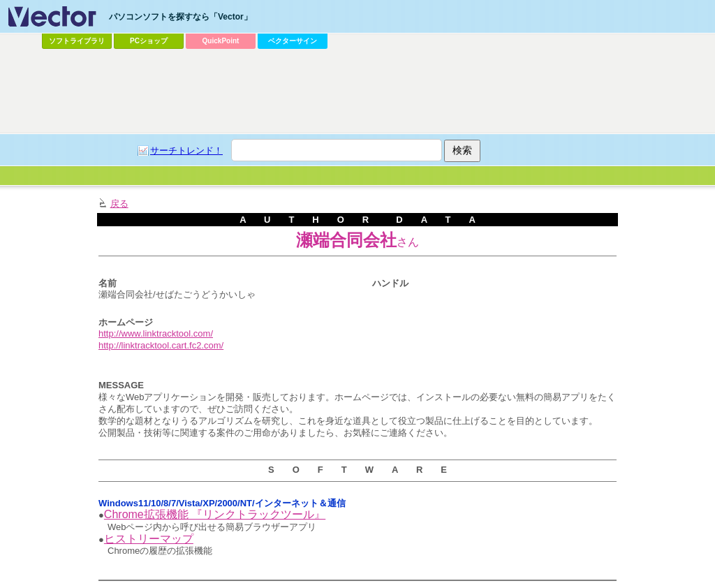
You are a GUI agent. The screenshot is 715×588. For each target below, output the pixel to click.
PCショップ (149, 41)
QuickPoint (221, 41)
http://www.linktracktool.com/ (156, 333)
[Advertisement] (357, 91)
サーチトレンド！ (186, 150)
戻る (119, 204)
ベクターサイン (293, 41)
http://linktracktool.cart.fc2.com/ (161, 345)
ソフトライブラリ (77, 41)
